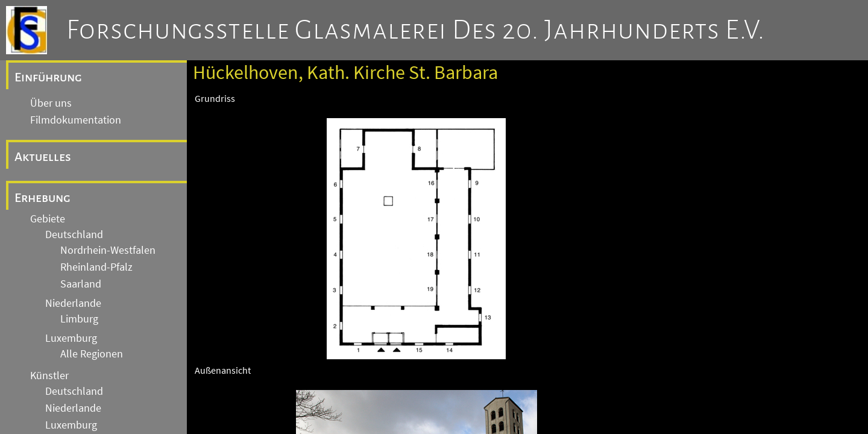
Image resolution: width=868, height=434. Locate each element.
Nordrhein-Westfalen (108, 250)
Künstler (49, 376)
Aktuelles (43, 157)
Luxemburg (71, 338)
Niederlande (73, 303)
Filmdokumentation (76, 120)
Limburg (79, 319)
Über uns (51, 103)
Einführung (48, 77)
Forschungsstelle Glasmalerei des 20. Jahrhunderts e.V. (416, 30)
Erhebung (42, 198)
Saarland (81, 284)
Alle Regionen (92, 354)
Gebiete (48, 219)
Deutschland (74, 234)
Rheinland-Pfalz (96, 267)
